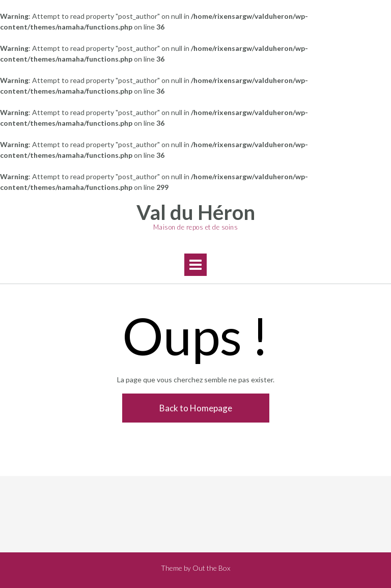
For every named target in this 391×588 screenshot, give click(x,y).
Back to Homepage (196, 408)
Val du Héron (196, 212)
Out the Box (211, 568)
